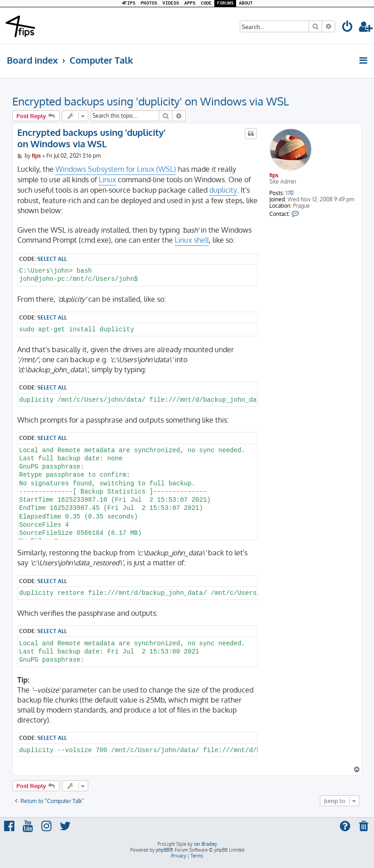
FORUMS (225, 3)
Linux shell (192, 240)
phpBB (163, 850)
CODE (206, 3)
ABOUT (246, 3)
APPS (190, 3)
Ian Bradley (205, 844)
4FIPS (128, 3)
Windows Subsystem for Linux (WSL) (116, 169)
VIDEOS (171, 3)
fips (274, 175)
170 (290, 193)
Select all (52, 259)
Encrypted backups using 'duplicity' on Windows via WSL (151, 101)
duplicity (223, 190)
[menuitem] (348, 28)
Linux (107, 180)
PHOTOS (149, 3)
